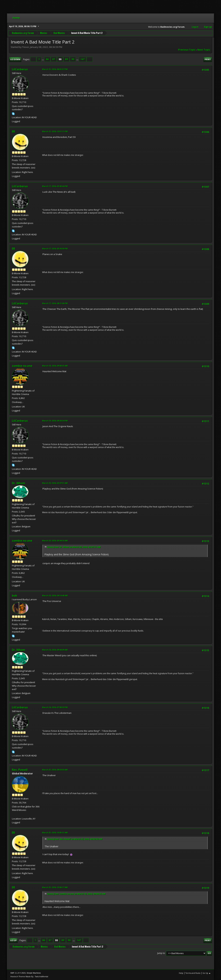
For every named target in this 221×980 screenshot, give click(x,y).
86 (47, 59)
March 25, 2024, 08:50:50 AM (55, 770)
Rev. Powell (20, 770)
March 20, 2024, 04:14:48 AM (55, 595)
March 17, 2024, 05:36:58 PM (55, 249)
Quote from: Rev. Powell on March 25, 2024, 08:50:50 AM (75, 839)
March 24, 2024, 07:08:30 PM (55, 707)
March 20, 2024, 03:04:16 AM (55, 541)
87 (54, 59)
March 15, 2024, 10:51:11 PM (55, 131)
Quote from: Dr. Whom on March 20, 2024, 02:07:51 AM (74, 547)
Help (181, 973)
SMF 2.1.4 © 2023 (18, 973)
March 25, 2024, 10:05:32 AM (55, 833)
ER (13, 131)
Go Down (15, 59)
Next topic (204, 50)
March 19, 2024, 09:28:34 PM (55, 421)
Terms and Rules (193, 973)
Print (208, 59)
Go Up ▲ (207, 973)
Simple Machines (34, 973)
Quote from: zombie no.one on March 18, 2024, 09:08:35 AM (76, 894)
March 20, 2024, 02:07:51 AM (55, 483)
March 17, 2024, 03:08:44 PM (55, 186)
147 (83, 59)
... (43, 59)
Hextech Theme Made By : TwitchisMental (29, 976)
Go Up (13, 940)
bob (15, 596)
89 (66, 59)
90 (73, 59)
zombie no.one (22, 366)
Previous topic (187, 50)
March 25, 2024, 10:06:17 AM (55, 887)
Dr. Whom (19, 483)
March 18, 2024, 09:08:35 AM (55, 366)
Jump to (161, 953)
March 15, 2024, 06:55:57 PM (55, 69)
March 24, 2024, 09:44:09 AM (55, 650)
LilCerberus (20, 69)
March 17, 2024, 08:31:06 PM (55, 303)
